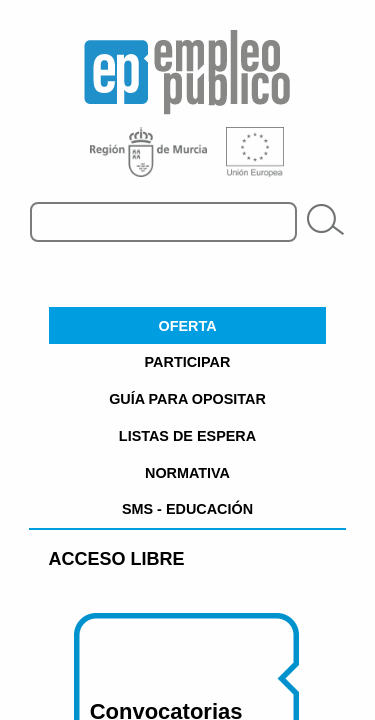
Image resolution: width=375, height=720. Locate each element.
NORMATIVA (187, 473)
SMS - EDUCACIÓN (187, 509)
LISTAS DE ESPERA (187, 436)
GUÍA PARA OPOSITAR (187, 399)
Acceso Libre (117, 559)
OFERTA (187, 326)
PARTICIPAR (188, 362)
